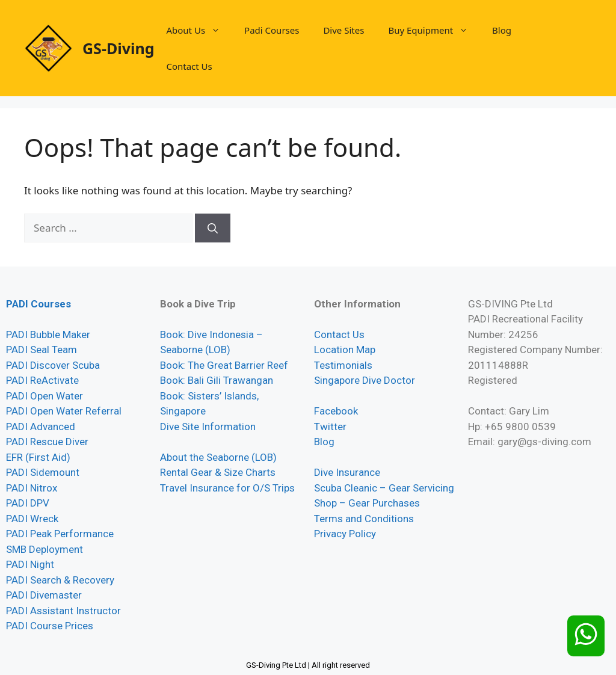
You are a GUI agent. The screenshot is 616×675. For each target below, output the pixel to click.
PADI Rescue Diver (47, 442)
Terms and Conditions (364, 519)
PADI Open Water (45, 396)
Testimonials (343, 365)
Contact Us (189, 66)
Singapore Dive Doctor (365, 380)
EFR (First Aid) (38, 457)
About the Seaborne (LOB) (218, 457)
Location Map (345, 350)
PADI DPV (28, 503)
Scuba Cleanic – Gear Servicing (384, 488)
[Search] (213, 228)
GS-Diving (118, 48)
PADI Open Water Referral (64, 411)
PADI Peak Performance (60, 534)
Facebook (336, 411)
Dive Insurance (347, 472)
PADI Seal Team (42, 350)
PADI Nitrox (32, 488)
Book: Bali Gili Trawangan (217, 380)
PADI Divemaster (44, 595)
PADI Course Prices (50, 626)
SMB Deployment (45, 549)
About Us (199, 30)
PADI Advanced (41, 427)
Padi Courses (272, 30)
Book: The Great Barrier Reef (224, 365)
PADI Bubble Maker (48, 334)
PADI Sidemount (43, 472)
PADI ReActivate (42, 380)
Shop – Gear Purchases (367, 503)
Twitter (330, 427)
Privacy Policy (345, 534)
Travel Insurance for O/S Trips (227, 488)
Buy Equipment (434, 30)
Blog (502, 30)
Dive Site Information (208, 427)
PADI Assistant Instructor (63, 611)
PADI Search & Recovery (60, 580)
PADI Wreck (32, 519)
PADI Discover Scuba (53, 365)
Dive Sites (343, 30)
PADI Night (30, 564)
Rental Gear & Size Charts (218, 472)
